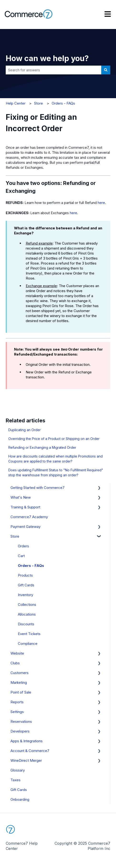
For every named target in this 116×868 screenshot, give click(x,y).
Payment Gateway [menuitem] (25, 527)
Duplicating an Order (25, 430)
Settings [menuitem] (17, 712)
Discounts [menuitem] (26, 624)
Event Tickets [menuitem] (29, 634)
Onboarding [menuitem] (20, 799)
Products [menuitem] (25, 575)
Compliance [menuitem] (28, 644)
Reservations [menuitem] (21, 721)
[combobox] (53, 70)
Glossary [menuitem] (18, 770)
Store (38, 103)
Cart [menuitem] (21, 556)
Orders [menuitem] (23, 546)
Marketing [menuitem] (19, 682)
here (101, 203)
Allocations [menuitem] (27, 614)
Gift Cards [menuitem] (26, 585)
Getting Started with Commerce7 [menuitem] (38, 488)
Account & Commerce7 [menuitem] (30, 751)
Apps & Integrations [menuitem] (27, 741)
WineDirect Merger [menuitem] (26, 760)
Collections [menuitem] (27, 605)
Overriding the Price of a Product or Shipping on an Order (54, 439)
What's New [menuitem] (21, 497)
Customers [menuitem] (20, 673)
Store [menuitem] (15, 536)
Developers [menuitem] (20, 731)
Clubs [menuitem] (15, 663)
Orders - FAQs (63, 103)
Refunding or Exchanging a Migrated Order (42, 447)
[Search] (106, 70)
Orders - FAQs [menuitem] (31, 566)
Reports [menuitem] (17, 702)
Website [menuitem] (17, 653)
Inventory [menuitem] (25, 595)
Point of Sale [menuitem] (21, 692)
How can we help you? (47, 58)
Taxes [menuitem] (15, 780)
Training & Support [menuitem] (25, 507)
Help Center (16, 103)
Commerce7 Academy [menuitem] (29, 517)
